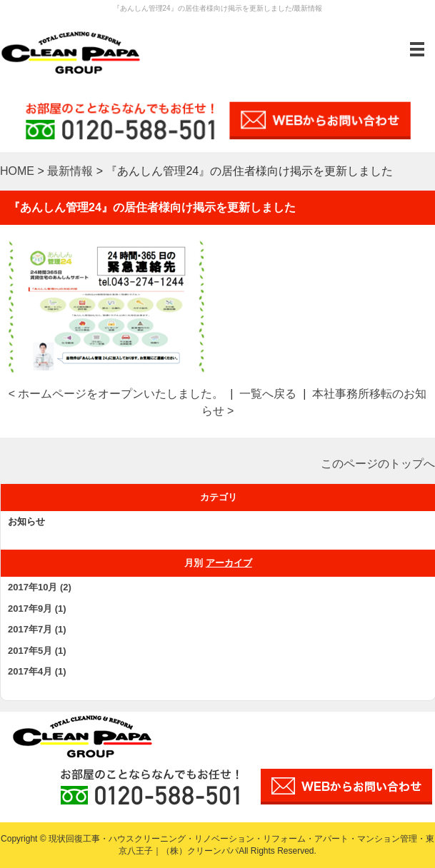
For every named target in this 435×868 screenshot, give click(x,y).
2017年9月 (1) (37, 609)
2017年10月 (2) (40, 587)
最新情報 (70, 171)
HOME (17, 171)
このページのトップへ (378, 464)
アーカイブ (229, 563)
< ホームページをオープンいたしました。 (116, 394)
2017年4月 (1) (37, 671)
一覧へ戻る (268, 394)
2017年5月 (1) (37, 651)
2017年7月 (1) (37, 629)
